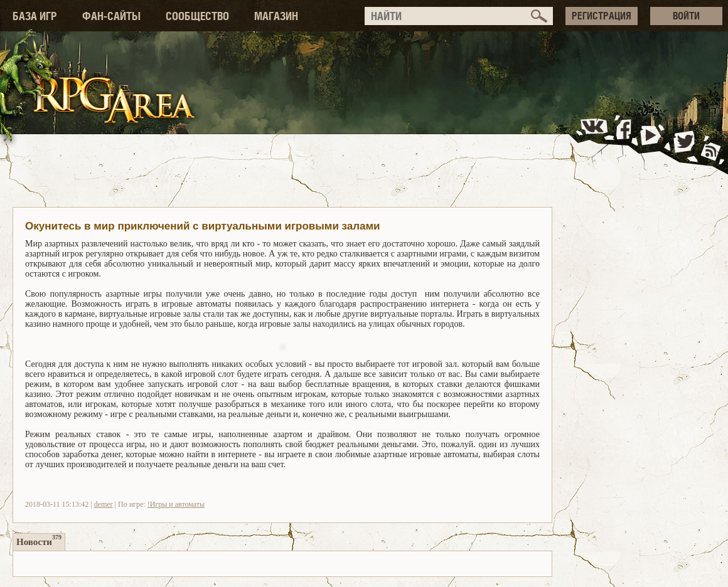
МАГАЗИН (276, 16)
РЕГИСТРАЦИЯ (602, 16)
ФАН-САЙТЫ (111, 16)
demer (104, 504)
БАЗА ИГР (35, 16)
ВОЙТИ (686, 16)
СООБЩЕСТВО (197, 16)
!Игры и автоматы (176, 504)
